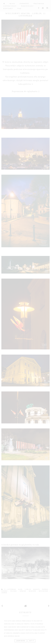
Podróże (24, 4)
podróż (5, 591)
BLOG (12, 4)
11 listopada (10, 589)
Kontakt (8, 8)
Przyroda (39, 4)
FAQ (19, 8)
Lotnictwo (10, 6)
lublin (28, 589)
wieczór (33, 591)
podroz (46, 589)
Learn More (21, 641)
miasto (37, 589)
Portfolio (27, 6)
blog (21, 589)
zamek (4, 593)
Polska (14, 591)
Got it (31, 641)
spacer (23, 591)
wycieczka (44, 591)
